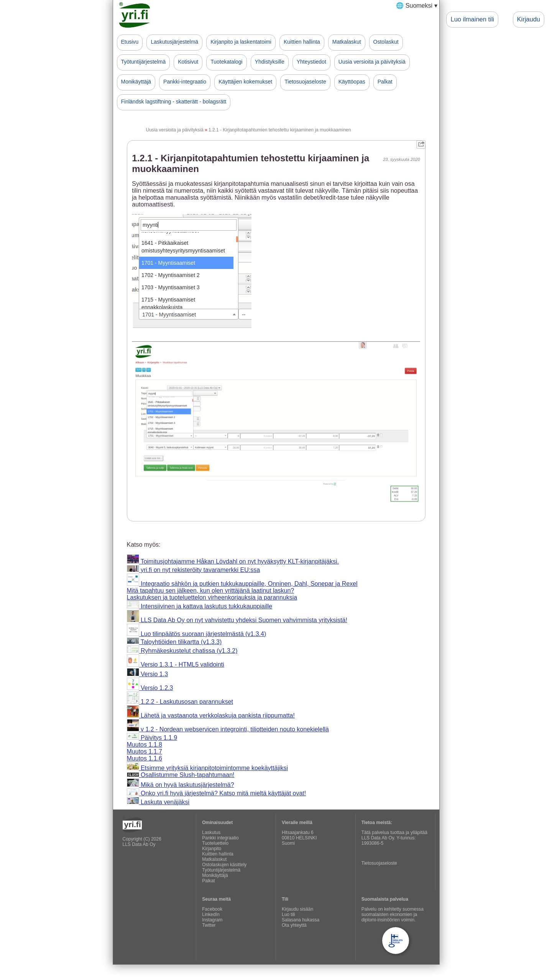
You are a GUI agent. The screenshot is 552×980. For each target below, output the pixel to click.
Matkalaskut (347, 42)
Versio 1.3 (148, 674)
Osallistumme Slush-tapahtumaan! (181, 775)
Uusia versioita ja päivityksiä (372, 62)
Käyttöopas (352, 82)
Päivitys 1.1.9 (152, 738)
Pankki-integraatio (185, 82)
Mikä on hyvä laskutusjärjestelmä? (181, 785)
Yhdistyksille (270, 62)
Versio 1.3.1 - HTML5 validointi (176, 665)
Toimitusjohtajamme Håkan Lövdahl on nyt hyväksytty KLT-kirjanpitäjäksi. (233, 561)
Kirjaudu (529, 19)
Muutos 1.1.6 (145, 758)
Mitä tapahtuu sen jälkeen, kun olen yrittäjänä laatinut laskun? (211, 591)
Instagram (212, 920)
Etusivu (130, 42)
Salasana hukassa (301, 920)
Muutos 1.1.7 (145, 751)
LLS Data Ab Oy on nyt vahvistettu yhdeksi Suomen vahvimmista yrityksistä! (237, 620)
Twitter (209, 925)
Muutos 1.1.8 (145, 745)
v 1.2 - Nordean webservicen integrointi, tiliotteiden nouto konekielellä (228, 729)
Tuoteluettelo (215, 843)
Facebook (212, 909)
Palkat (385, 82)
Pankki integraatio (220, 838)
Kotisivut (188, 62)
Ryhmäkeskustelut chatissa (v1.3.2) (182, 651)
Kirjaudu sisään (297, 909)
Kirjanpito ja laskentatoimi (241, 42)
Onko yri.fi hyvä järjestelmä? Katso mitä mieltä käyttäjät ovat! (217, 793)
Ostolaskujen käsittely (224, 865)
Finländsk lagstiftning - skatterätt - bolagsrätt (174, 102)
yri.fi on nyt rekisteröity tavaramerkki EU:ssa (194, 570)
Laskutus (211, 833)
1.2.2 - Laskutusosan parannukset (180, 702)
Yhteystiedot (311, 62)
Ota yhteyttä (294, 925)
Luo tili (288, 914)
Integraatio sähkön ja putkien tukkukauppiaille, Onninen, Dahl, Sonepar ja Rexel (242, 584)
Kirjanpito (212, 849)
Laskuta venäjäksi (158, 802)
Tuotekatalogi (227, 62)
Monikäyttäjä (136, 82)
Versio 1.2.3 (150, 688)
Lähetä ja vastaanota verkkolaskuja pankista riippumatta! (211, 715)
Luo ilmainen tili (472, 19)
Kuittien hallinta (302, 42)
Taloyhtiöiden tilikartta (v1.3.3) (174, 642)
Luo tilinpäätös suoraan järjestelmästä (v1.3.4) (197, 634)
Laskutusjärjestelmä (174, 42)
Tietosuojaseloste (305, 82)
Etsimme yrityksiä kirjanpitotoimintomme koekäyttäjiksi (208, 768)
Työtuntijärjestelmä (144, 62)
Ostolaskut (386, 42)
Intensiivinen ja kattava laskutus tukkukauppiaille (200, 606)
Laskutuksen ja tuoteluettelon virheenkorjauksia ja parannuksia (212, 597)
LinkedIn (211, 914)
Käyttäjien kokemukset (245, 82)
